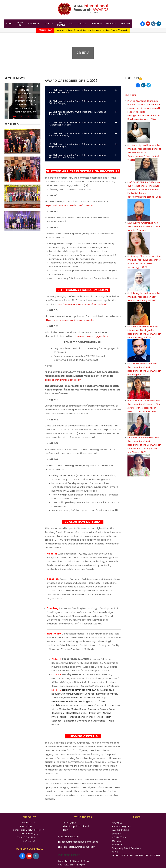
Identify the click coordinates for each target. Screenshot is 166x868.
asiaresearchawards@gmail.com (91, 336)
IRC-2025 (131, 95)
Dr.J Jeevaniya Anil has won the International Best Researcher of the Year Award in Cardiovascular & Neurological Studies (144, 153)
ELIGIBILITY (117, 844)
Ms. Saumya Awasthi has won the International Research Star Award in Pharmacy (144, 227)
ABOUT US (117, 823)
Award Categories (121, 826)
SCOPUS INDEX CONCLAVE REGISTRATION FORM (136, 855)
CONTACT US (119, 837)
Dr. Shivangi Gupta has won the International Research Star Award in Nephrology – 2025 (144, 297)
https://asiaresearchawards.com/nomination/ (71, 205)
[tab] (83, 91)
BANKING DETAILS (121, 830)
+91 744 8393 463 (70, 837)
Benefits (116, 834)
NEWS (115, 852)
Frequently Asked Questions (127, 848)
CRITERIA (116, 841)
